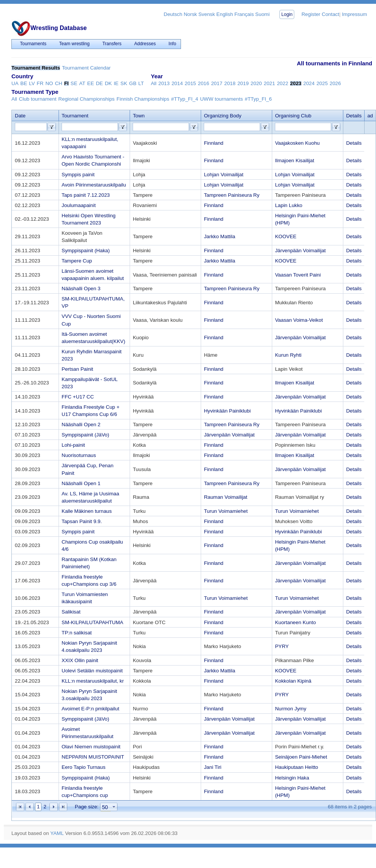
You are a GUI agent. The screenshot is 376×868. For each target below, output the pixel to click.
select (114, 807)
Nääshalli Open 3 (81, 289)
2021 (270, 83)
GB (133, 83)
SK (124, 83)
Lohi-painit (73, 445)
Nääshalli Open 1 (81, 483)
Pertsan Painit (77, 369)
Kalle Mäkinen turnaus (87, 511)
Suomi (262, 14)
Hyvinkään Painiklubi (227, 411)
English (225, 14)
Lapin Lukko (289, 205)
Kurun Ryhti (288, 355)
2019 (243, 83)
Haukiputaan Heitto (296, 767)
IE (116, 83)
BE (24, 83)
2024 (309, 83)
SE (74, 83)
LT (141, 83)
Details (354, 143)
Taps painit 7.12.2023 (86, 195)
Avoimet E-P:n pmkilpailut (90, 709)
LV (32, 83)
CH (58, 83)
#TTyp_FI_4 (185, 99)
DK (109, 83)
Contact (330, 14)
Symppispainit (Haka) (86, 251)
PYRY (282, 646)
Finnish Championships (143, 99)
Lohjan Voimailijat (224, 175)
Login (287, 14)
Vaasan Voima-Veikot (299, 320)
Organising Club (293, 116)
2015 (190, 83)
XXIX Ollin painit (80, 660)
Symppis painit (78, 175)
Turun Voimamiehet (226, 511)
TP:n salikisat (77, 633)
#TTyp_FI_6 (258, 99)
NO (49, 83)
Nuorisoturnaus (79, 455)
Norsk (190, 14)
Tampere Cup (77, 261)
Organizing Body (223, 116)
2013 (164, 83)
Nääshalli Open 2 (81, 425)
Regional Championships (86, 99)
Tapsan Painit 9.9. (82, 521)
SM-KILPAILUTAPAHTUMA (92, 622)
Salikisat (71, 612)
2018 (230, 83)
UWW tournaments (221, 99)
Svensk (207, 14)
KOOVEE (286, 236)
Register (311, 14)
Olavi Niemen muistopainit (91, 747)
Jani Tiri (213, 767)
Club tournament (38, 99)
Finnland (213, 143)
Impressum (354, 14)
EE (90, 83)
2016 (203, 83)
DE (99, 83)
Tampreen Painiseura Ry (232, 195)
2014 (177, 83)
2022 (282, 83)
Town (139, 116)
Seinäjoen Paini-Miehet (301, 757)
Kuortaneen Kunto (295, 622)
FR (40, 83)
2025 (322, 83)
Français (244, 14)
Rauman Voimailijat (225, 497)
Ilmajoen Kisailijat (294, 160)
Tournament (75, 116)
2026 (335, 83)
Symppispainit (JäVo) (85, 435)
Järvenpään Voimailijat (300, 251)
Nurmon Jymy (290, 709)
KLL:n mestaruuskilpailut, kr (93, 681)
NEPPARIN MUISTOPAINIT (93, 757)
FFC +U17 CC (78, 397)
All (154, 83)
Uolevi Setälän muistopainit (92, 671)
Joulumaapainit (79, 205)
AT (82, 83)
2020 (256, 83)
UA (15, 83)
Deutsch (173, 14)
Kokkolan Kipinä (293, 681)
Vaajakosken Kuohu (297, 143)
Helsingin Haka (292, 778)
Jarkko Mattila (219, 236)
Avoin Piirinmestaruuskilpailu (94, 185)
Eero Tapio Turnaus (83, 767)
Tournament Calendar (86, 68)
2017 (217, 83)
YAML (57, 833)
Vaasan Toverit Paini (298, 275)
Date (20, 116)
